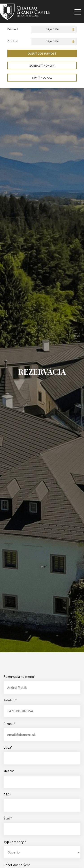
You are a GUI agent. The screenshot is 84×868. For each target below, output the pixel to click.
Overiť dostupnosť (42, 53)
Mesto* (9, 771)
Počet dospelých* (17, 865)
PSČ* (7, 794)
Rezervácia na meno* (19, 676)
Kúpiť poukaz (42, 78)
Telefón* (10, 700)
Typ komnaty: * (15, 842)
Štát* (8, 818)
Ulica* (8, 747)
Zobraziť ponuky (42, 65)
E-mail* (9, 724)
